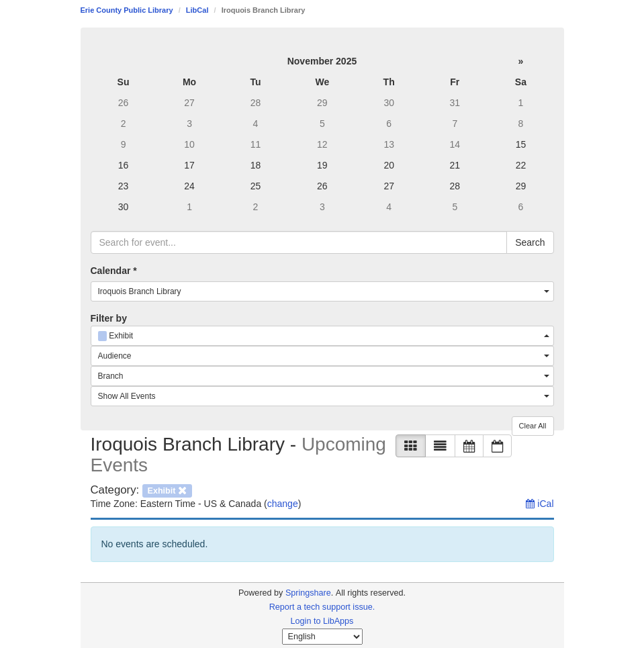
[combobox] (322, 291)
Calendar (114, 271)
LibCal (197, 10)
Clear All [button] (533, 426)
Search (530, 242)
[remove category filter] (167, 490)
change (283, 504)
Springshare (308, 593)
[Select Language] (322, 637)
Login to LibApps (322, 621)
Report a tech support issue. (322, 607)
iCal (540, 504)
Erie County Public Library (127, 10)
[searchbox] (299, 242)
